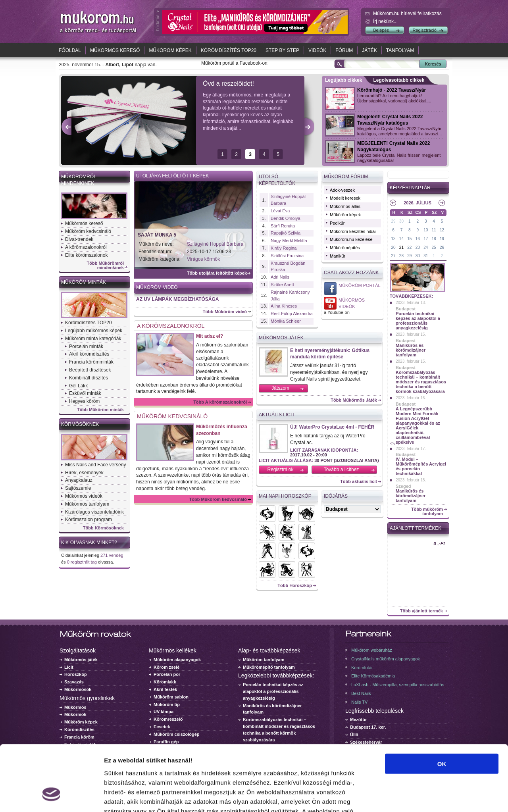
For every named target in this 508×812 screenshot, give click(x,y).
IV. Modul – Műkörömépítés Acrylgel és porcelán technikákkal (421, 466)
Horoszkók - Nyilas (267, 570)
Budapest (406, 309)
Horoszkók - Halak (267, 514)
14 (401, 239)
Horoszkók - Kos (287, 514)
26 (442, 247)
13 (393, 239)
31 (426, 256)
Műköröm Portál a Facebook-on (330, 289)
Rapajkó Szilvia (286, 233)
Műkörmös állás (345, 206)
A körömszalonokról (86, 247)
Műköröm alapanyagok (177, 660)
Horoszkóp (76, 674)
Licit (69, 667)
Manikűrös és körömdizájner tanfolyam (411, 350)
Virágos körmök (203, 259)
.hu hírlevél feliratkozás (407, 13)
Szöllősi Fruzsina (287, 256)
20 (393, 247)
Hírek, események (84, 473)
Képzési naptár (410, 188)
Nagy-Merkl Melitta (289, 241)
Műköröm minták (84, 282)
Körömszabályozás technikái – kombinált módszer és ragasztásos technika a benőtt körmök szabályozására (421, 382)
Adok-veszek (342, 190)
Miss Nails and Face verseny (95, 465)
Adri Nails (280, 277)
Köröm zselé (166, 667)
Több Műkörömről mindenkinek (106, 266)
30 (401, 221)
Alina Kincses (284, 306)
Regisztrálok (280, 469)
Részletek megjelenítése (451, 796)
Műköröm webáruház (372, 650)
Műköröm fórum (346, 177)
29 (393, 221)
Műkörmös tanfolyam (87, 504)
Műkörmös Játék (281, 338)
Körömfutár (362, 668)
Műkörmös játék (81, 660)
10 (426, 230)
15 (409, 239)
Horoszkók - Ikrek (307, 570)
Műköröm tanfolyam (264, 660)
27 (393, 256)
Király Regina (284, 248)
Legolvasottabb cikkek (399, 80)
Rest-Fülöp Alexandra (292, 314)
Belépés (381, 30)
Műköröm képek (170, 50)
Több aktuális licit (359, 482)
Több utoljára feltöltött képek (217, 273)
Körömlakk (165, 682)
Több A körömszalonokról (220, 402)
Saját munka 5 (157, 235)
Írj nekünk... (385, 21)
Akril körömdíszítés (89, 354)
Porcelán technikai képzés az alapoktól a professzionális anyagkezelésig (418, 321)
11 (434, 230)
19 (442, 239)
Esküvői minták (85, 393)
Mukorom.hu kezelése (351, 239)
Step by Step (282, 50)
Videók (317, 50)
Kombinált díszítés (89, 378)
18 (434, 239)
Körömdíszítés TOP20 (229, 50)
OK (442, 707)
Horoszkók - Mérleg (307, 551)
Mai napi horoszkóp (285, 496)
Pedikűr (337, 223)
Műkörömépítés (345, 248)
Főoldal (70, 50)
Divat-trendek (79, 239)
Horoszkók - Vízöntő (267, 551)
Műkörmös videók (84, 496)
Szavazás (74, 682)
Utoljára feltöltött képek (172, 176)
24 (426, 247)
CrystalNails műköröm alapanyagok (386, 659)
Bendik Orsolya (286, 218)
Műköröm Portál (360, 285)
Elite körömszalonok (86, 255)
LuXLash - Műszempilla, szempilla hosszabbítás (398, 685)
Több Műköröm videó (225, 312)
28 (401, 256)
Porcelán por (167, 674)
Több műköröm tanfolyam (427, 512)
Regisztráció (424, 30)
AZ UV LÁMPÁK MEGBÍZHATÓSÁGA (177, 299)
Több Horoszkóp (295, 586)
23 (418, 247)
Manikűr (338, 256)
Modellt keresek (345, 198)
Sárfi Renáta (283, 226)
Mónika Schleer (286, 321)
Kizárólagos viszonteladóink (94, 512)
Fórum (344, 50)
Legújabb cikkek (343, 80)
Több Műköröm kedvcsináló (218, 499)
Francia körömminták (91, 362)
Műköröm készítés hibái (353, 231)
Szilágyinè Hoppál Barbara (215, 244)
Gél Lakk (78, 386)
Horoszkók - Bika (307, 514)
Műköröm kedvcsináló (88, 231)
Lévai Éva (280, 211)
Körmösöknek (80, 424)
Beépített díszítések (90, 370)
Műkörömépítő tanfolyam (269, 667)
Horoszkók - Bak (287, 570)
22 (409, 247)
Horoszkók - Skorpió (287, 551)
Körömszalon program (89, 520)
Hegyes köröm (84, 401)
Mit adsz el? (210, 336)
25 (434, 247)
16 (418, 239)
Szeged (403, 486)
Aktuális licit (277, 415)
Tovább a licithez (342, 469)
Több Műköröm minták (100, 410)
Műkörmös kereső (115, 50)
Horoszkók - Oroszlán (287, 532)
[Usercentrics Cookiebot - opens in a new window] (51, 797)
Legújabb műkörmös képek (94, 331)
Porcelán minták (86, 346)
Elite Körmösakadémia (373, 676)
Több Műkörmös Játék (354, 400)
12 (442, 230)
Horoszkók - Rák (267, 532)
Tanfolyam (400, 50)
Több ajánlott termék (421, 611)
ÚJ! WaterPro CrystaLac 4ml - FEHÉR (332, 427)
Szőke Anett (282, 285)
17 (426, 239)
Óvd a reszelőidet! (228, 84)
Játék (369, 50)
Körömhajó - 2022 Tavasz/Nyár (392, 90)
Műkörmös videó (330, 303)
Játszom (280, 388)
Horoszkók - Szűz (307, 532)
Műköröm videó (157, 287)
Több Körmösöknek (103, 528)
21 (401, 247)
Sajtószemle (78, 488)
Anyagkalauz (79, 480)
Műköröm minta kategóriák (93, 339)
